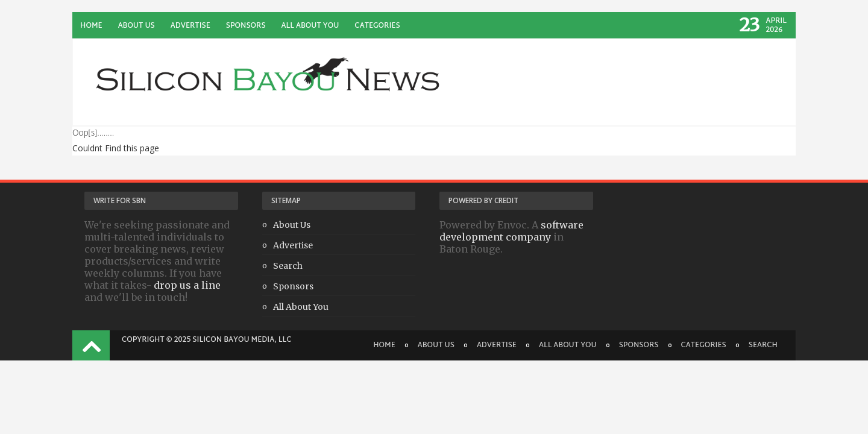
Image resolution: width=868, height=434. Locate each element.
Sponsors (246, 26)
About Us (137, 26)
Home (91, 26)
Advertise (190, 26)
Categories (377, 26)
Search (288, 266)
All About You (310, 26)
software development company (511, 231)
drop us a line (187, 285)
